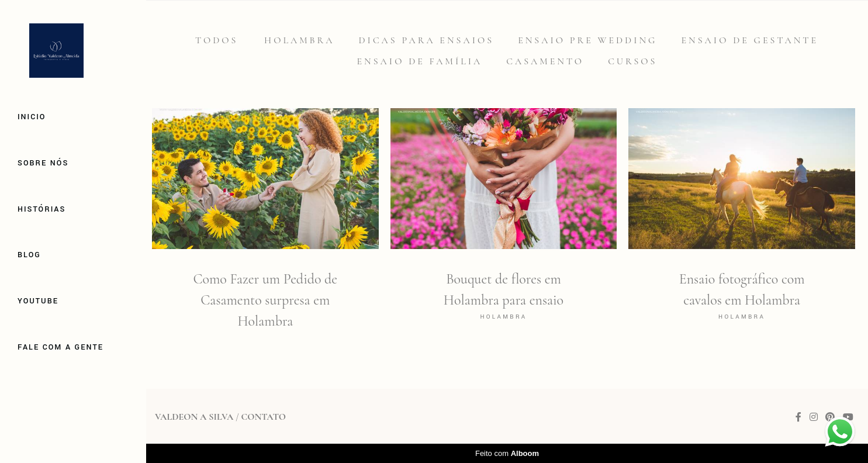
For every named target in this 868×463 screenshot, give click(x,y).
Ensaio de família (420, 61)
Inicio (32, 117)
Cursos (632, 61)
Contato (263, 417)
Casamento (545, 61)
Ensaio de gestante (750, 40)
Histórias (42, 209)
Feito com (507, 453)
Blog (29, 255)
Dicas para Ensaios (427, 40)
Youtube (38, 301)
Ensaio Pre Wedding (587, 40)
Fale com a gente (60, 347)
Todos (217, 40)
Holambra (299, 40)
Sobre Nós (43, 163)
